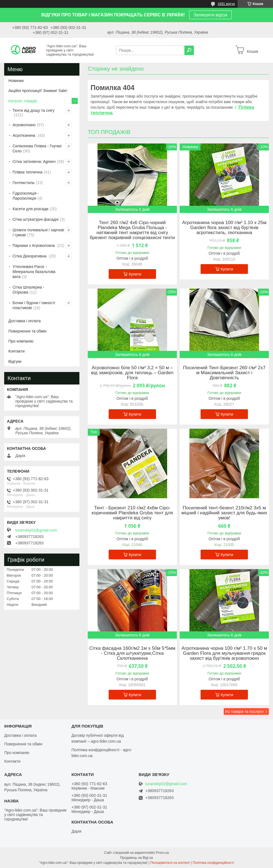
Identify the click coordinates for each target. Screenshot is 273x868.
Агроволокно (24, 125)
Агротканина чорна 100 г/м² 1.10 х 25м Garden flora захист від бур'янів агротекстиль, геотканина (224, 228)
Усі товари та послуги (244, 711)
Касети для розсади (31, 209)
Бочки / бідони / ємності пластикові (34, 305)
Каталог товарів (23, 101)
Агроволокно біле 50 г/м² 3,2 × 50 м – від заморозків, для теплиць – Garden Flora (132, 373)
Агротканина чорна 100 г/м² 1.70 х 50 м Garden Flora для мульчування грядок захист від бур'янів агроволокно (224, 653)
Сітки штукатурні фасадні (36, 219)
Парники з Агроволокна (34, 245)
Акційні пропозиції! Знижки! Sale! (38, 91)
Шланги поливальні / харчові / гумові (38, 232)
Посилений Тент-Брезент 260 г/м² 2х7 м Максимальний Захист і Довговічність (224, 373)
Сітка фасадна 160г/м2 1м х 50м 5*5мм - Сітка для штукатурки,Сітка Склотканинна (132, 653)
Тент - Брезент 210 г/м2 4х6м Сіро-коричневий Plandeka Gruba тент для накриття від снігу (132, 513)
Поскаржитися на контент (170, 863)
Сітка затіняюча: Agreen (34, 162)
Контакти (16, 351)
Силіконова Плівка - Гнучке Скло (37, 148)
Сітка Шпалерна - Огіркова (28, 290)
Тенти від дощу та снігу (33, 110)
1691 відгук (226, 4)
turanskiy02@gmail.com (36, 530)
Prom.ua (163, 853)
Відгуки (15, 361)
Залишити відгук (211, 15)
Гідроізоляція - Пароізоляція (26, 196)
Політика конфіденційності (213, 863)
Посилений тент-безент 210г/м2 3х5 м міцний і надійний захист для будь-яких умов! (224, 513)
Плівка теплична (27, 172)
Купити (135, 274)
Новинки (16, 81)
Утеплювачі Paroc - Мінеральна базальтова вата (34, 272)
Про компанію (21, 341)
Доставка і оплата (25, 321)
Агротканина (24, 135)
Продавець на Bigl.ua (136, 858)
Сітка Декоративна (30, 256)
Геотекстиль (24, 183)
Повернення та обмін (27, 331)
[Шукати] (189, 50)
